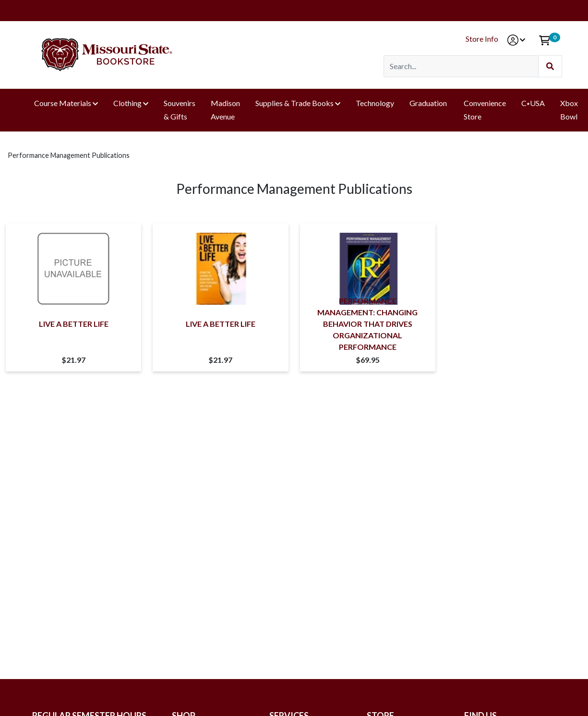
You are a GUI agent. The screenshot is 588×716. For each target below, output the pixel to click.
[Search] (461, 66)
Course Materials (63, 103)
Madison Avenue (225, 110)
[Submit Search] (550, 66)
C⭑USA (533, 103)
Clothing (127, 103)
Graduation (429, 103)
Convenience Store (485, 110)
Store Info (482, 39)
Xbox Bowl (569, 110)
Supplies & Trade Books (294, 103)
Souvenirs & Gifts (180, 110)
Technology (375, 103)
